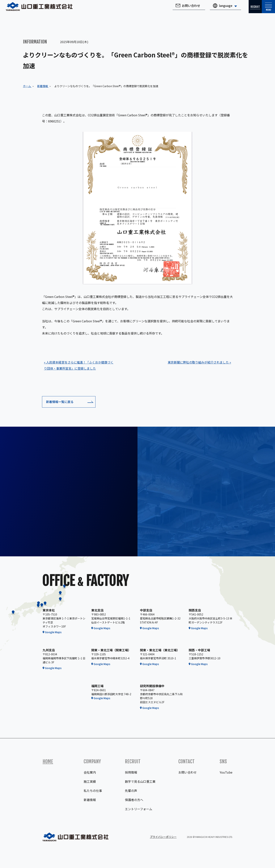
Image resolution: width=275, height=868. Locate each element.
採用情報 (131, 772)
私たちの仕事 (93, 791)
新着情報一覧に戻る (60, 402)
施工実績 (90, 781)
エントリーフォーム (139, 809)
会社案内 (90, 772)
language (214, 9)
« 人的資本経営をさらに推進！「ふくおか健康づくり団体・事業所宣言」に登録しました (79, 365)
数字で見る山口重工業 (140, 781)
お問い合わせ (179, 9)
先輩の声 (131, 791)
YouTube (226, 772)
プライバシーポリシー (163, 837)
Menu (265, 10)
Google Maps (53, 632)
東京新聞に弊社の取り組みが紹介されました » (199, 362)
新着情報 (90, 800)
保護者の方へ (134, 800)
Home (48, 761)
